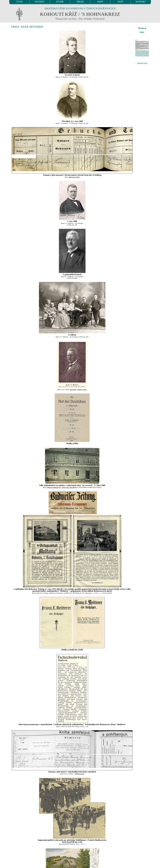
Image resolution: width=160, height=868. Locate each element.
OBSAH (80, 2)
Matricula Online (74, 177)
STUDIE (60, 2)
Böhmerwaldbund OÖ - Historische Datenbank (62, 487)
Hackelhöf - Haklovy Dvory (78, 390)
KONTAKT (141, 2)
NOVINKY (40, 2)
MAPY (100, 2)
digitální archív (79, 774)
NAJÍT (120, 2)
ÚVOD (19, 2)
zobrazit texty (142, 63)
